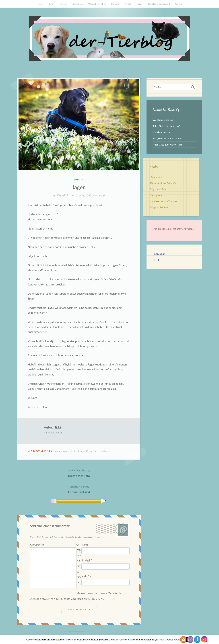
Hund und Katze (161, 132)
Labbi (72, 451)
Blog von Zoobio (159, 207)
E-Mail (87, 561)
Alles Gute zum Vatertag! (166, 126)
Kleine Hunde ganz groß (158, 4)
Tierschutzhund (101, 451)
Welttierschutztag (163, 120)
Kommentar (38, 545)
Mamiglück (156, 177)
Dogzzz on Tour (158, 189)
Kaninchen (77, 4)
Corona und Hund (79, 489)
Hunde (51, 4)
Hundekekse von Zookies (163, 201)
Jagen (64, 451)
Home (40, 4)
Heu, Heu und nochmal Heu (167, 138)
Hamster (116, 4)
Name (86, 545)
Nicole (156, 260)
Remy (89, 451)
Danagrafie (156, 195)
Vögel (128, 4)
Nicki (102, 196)
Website (86, 577)
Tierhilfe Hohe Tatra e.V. (163, 183)
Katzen (63, 4)
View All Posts (53, 433)
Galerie (179, 4)
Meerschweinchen (97, 4)
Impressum (159, 254)
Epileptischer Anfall (79, 473)
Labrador (80, 451)
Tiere (139, 4)
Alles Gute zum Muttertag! (167, 145)
